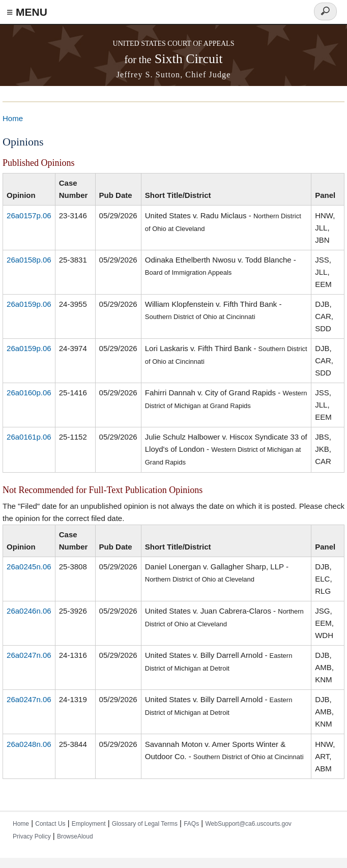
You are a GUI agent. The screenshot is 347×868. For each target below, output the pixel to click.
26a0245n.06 (29, 567)
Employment (89, 824)
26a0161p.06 (29, 437)
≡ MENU (27, 12)
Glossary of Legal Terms (145, 824)
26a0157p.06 (29, 215)
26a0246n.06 (29, 611)
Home (13, 118)
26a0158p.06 (29, 260)
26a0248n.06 (29, 744)
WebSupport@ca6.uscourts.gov (248, 824)
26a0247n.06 (29, 655)
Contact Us (50, 824)
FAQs (191, 824)
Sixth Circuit (174, 59)
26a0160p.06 (29, 393)
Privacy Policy (32, 836)
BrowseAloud (75, 836)
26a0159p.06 (29, 304)
